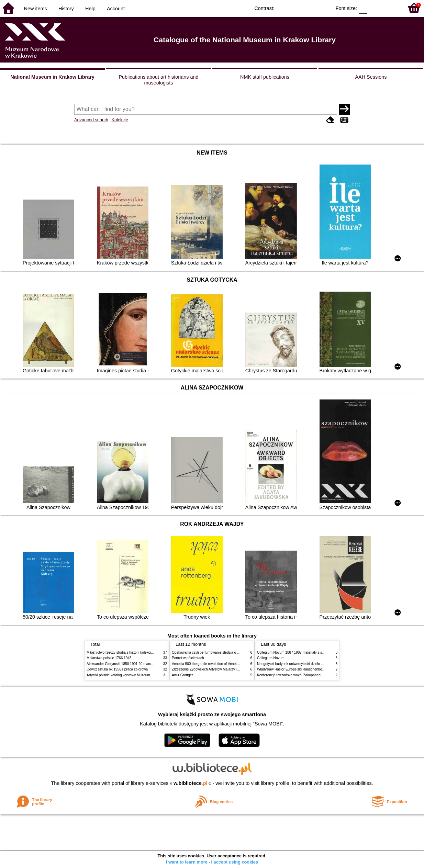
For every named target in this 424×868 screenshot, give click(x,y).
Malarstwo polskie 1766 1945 (109, 658)
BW (296, 8)
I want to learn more (187, 862)
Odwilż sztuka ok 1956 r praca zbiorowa (117, 669)
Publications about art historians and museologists (159, 80)
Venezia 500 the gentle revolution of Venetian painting (213, 664)
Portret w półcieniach (188, 658)
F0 (363, 8)
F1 (375, 8)
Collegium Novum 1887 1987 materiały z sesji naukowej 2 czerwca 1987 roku (316, 652)
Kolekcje (120, 120)
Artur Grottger (182, 675)
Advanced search (91, 120)
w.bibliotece (191, 783)
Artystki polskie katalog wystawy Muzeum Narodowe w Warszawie (137, 675)
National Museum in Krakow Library (52, 77)
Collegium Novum (271, 658)
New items (36, 9)
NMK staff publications (265, 77)
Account (116, 9)
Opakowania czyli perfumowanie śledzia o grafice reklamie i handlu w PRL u (230, 652)
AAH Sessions (371, 77)
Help (90, 9)
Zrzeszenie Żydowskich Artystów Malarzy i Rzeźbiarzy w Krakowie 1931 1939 (231, 669)
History (66, 9)
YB (310, 8)
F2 (390, 8)
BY (324, 8)
